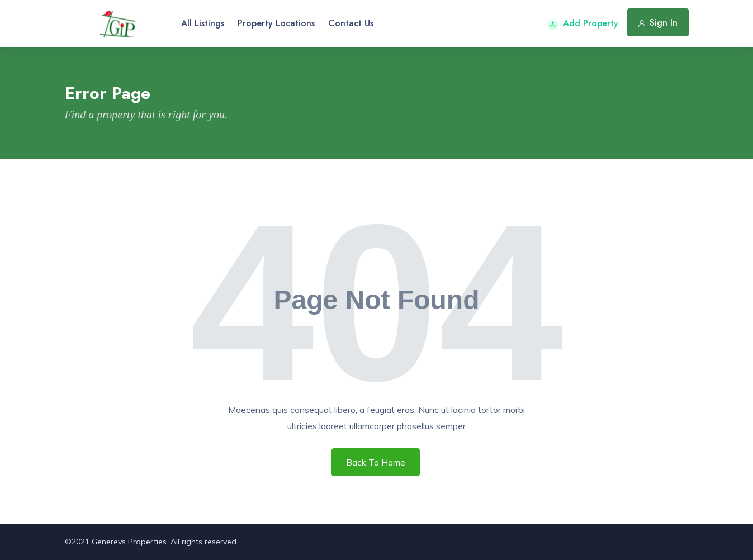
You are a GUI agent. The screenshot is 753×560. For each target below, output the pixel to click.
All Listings (203, 23)
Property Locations (276, 23)
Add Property (583, 23)
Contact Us (351, 23)
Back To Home (376, 462)
